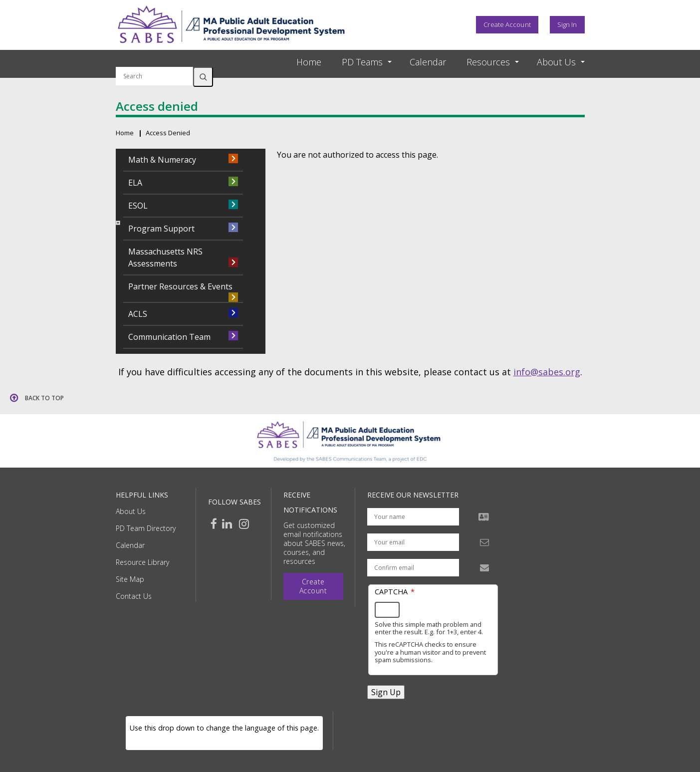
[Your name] (413, 517)
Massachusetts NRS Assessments (165, 257)
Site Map (130, 579)
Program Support (161, 229)
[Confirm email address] (413, 568)
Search (203, 77)
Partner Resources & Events (180, 286)
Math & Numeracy (162, 160)
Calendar (428, 62)
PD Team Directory (146, 528)
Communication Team (169, 337)
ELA (135, 183)
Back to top (44, 398)
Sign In (567, 24)
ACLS (138, 314)
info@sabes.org (547, 372)
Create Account (507, 24)
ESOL (138, 206)
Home (309, 62)
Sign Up (386, 692)
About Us (131, 511)
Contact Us (134, 596)
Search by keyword (154, 61)
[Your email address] (413, 542)
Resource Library (142, 562)
